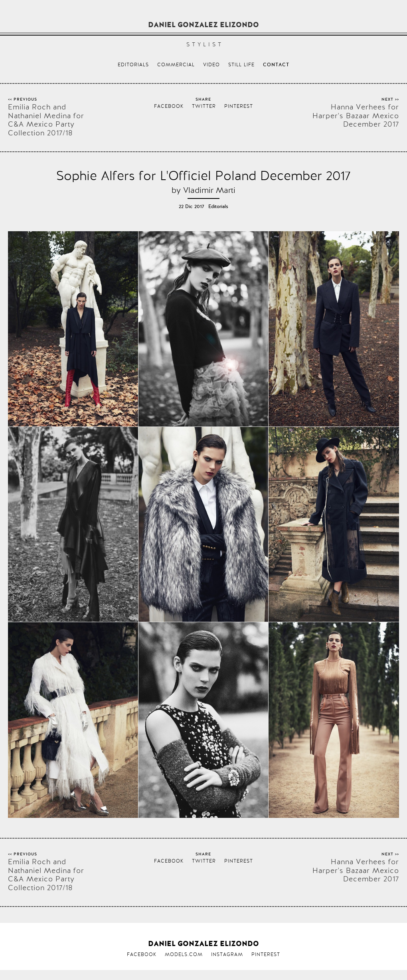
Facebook (169, 106)
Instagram (227, 954)
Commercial (176, 65)
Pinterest (239, 106)
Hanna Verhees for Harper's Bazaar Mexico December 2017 (356, 116)
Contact (276, 65)
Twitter (204, 106)
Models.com (184, 954)
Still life (241, 65)
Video (211, 65)
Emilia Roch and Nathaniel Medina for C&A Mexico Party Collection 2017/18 (46, 120)
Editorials (133, 65)
